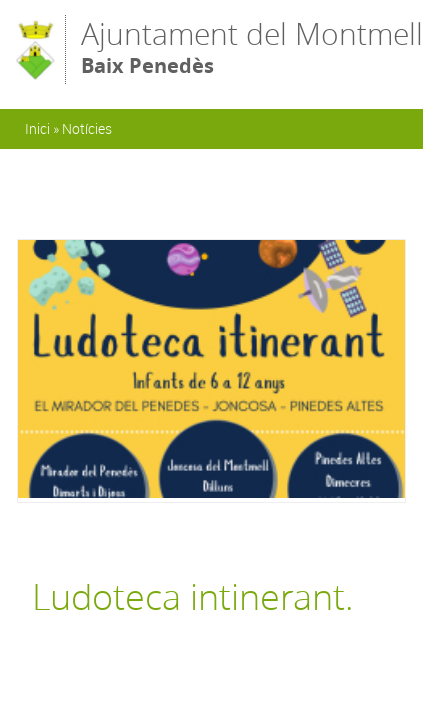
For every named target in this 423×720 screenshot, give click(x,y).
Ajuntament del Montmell (252, 48)
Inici (37, 128)
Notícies (87, 128)
